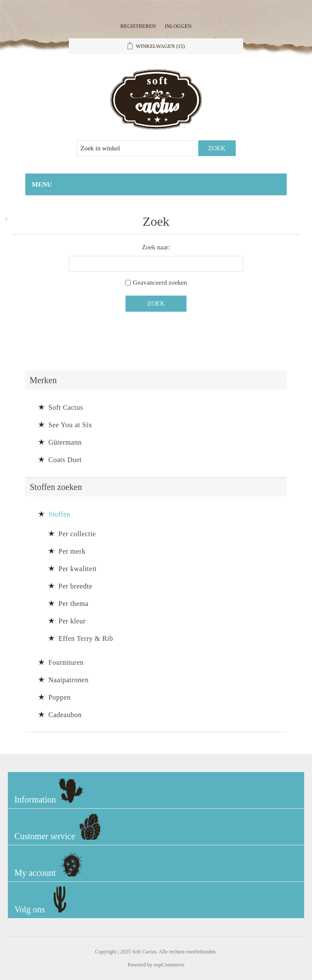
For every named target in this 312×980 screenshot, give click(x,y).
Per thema (73, 604)
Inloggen (178, 26)
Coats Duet (65, 460)
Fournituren (66, 662)
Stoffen (59, 514)
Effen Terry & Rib (86, 638)
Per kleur (72, 621)
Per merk (72, 551)
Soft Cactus (66, 407)
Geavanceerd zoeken (160, 282)
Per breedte (75, 586)
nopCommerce (169, 965)
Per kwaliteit (78, 569)
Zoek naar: (156, 247)
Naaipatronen (68, 680)
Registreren (138, 26)
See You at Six (70, 425)
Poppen (59, 697)
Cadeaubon (65, 715)
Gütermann (65, 442)
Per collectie (77, 534)
